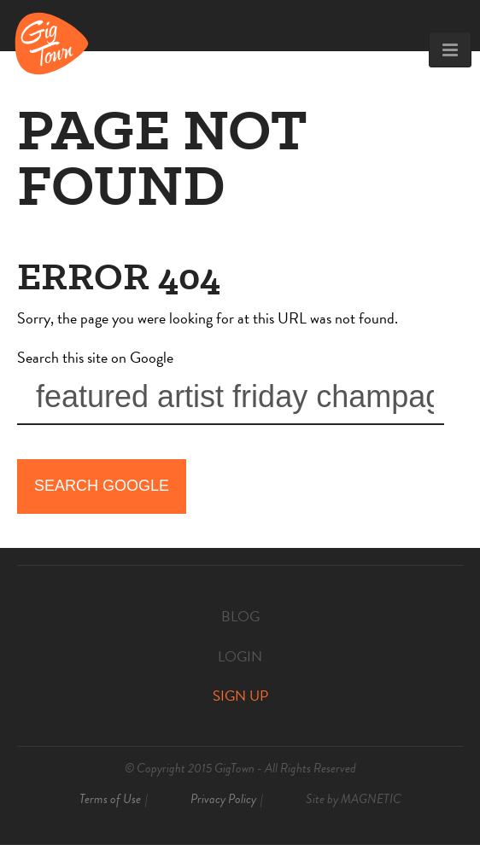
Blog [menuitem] (240, 617)
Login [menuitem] (240, 657)
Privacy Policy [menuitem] (223, 799)
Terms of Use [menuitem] (110, 799)
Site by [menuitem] (354, 799)
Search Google (102, 486)
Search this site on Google (95, 357)
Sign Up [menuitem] (240, 696)
